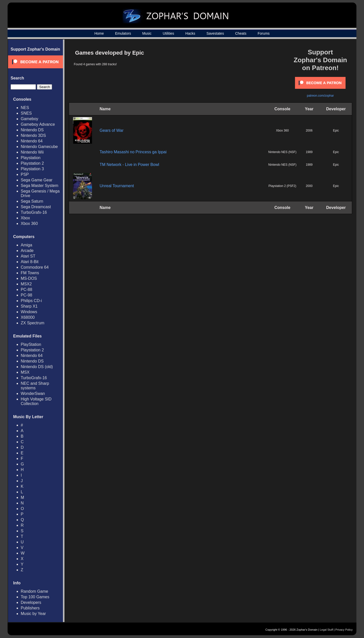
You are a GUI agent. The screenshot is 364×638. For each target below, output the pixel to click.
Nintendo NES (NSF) (282, 152)
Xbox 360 (29, 224)
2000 (309, 186)
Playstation (31, 158)
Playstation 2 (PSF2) (282, 186)
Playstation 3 (32, 169)
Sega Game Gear (37, 180)
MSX (25, 372)
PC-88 (26, 290)
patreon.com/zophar (320, 96)
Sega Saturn (32, 201)
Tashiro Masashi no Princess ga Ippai (133, 152)
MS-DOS (29, 278)
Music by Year (33, 614)
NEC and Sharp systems (35, 386)
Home (99, 33)
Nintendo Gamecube (39, 147)
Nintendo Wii (32, 152)
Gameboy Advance (38, 124)
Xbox (25, 218)
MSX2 (26, 284)
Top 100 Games (35, 597)
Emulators (123, 33)
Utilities (168, 33)
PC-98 (26, 295)
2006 (309, 131)
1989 (309, 152)
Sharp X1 (29, 306)
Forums (264, 33)
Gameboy (29, 119)
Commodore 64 (35, 267)
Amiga (26, 245)
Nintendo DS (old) (37, 367)
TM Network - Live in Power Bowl (129, 165)
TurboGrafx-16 (34, 212)
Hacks (190, 33)
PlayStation (31, 344)
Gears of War (112, 130)
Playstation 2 (32, 163)
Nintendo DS (32, 130)
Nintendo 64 (32, 141)
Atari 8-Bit (30, 262)
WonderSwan (33, 394)
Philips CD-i (31, 301)
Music (147, 33)
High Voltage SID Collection (36, 401)
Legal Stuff (326, 630)
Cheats (241, 33)
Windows (29, 312)
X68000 (28, 317)
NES (25, 108)
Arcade (27, 251)
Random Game (35, 591)
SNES (26, 113)
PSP (25, 174)
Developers (31, 602)
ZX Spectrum (32, 323)
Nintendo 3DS (33, 135)
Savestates (215, 33)
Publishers (30, 608)
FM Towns (30, 273)
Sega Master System (40, 186)
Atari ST (28, 256)
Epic (336, 131)
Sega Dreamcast (36, 207)
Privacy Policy (344, 630)
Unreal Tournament (117, 186)
